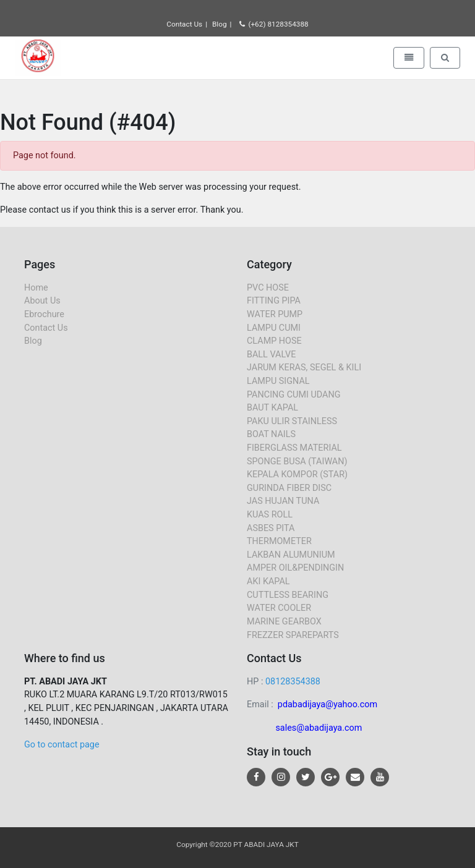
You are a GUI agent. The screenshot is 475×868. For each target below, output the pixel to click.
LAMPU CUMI (274, 328)
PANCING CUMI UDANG (294, 395)
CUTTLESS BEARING (288, 595)
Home (36, 288)
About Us (42, 301)
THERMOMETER (279, 541)
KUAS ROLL (270, 515)
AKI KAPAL (268, 581)
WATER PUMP (275, 314)
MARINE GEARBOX (284, 622)
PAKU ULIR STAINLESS (292, 421)
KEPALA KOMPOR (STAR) (297, 474)
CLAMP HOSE (274, 341)
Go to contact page (62, 745)
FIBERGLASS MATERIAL (294, 448)
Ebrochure (44, 314)
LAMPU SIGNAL (278, 381)
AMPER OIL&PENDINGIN (295, 568)
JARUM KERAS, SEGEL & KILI (304, 368)
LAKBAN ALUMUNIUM (291, 555)
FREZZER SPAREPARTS (293, 635)
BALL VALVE (271, 355)
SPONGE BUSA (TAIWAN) (297, 462)
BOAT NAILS (271, 434)
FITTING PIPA (274, 301)
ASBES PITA (271, 528)
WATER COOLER (279, 608)
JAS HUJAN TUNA (283, 501)
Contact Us (184, 24)
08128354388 (293, 682)
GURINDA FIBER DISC (289, 488)
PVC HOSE (268, 288)
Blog (220, 24)
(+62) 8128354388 (274, 24)
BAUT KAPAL (272, 408)
